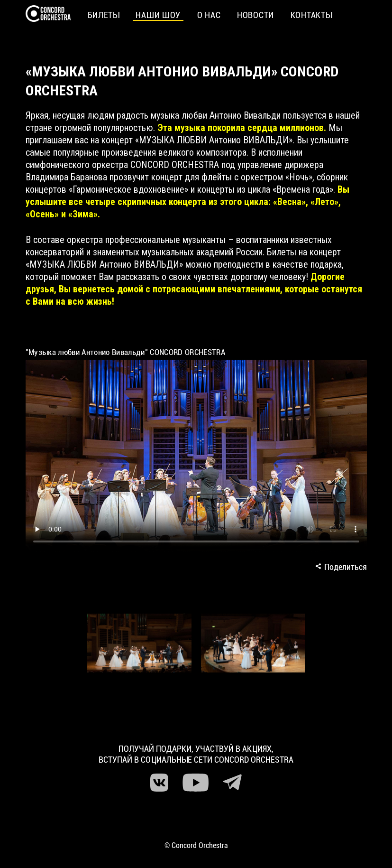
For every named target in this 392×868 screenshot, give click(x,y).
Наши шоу (158, 15)
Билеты (104, 15)
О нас (209, 15)
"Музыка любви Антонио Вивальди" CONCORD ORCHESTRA (126, 352)
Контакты (311, 15)
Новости (255, 15)
